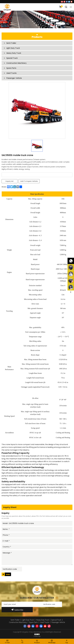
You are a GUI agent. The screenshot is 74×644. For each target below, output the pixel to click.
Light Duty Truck (13, 48)
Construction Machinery (16, 63)
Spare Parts (11, 68)
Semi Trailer (11, 43)
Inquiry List (10, 181)
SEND (8, 574)
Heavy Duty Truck (14, 53)
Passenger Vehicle (14, 78)
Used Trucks (11, 73)
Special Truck (12, 58)
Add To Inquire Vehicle (29, 181)
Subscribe (19, 610)
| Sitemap (37, 636)
